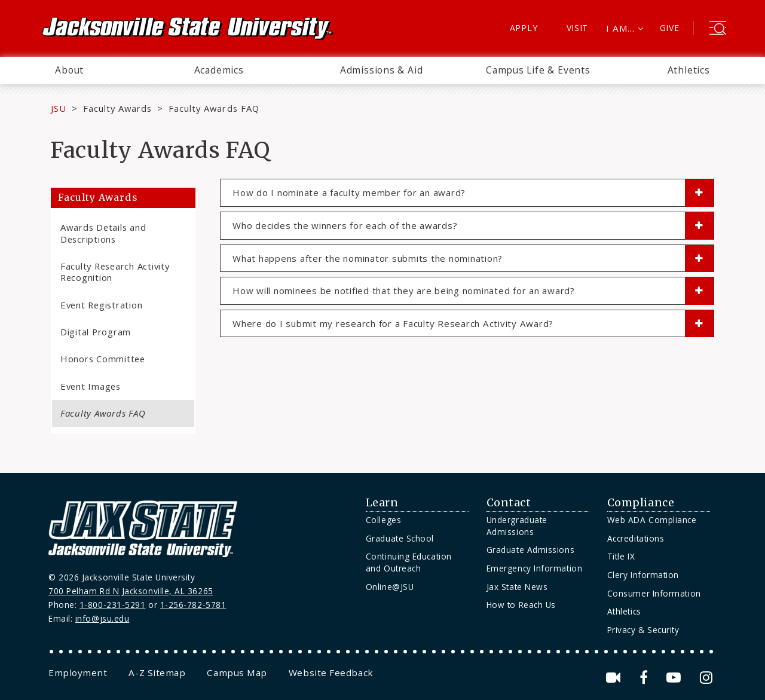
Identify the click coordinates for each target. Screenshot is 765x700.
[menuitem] (69, 71)
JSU (59, 108)
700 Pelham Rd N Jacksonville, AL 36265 (131, 591)
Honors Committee (103, 359)
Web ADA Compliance (652, 520)
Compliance (641, 503)
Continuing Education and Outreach (409, 562)
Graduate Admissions (530, 550)
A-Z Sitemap (157, 673)
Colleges (383, 520)
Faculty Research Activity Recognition (115, 272)
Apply (524, 28)
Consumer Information (654, 593)
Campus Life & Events (538, 70)
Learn (382, 503)
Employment (78, 673)
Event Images (91, 386)
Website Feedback (331, 673)
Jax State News (517, 587)
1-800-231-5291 (113, 605)
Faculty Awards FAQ (103, 413)
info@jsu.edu (102, 618)
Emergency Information (534, 568)
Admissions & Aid (382, 70)
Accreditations (636, 538)
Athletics (689, 70)
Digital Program (96, 332)
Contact (509, 503)
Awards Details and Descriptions (103, 233)
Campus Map (237, 673)
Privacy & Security (643, 630)
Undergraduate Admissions (517, 526)
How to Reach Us (521, 605)
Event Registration (101, 305)
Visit (578, 28)
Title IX (621, 556)
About (69, 70)
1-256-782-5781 (193, 605)
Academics (219, 70)
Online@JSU (390, 587)
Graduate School (400, 538)
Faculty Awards (117, 108)
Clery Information (643, 575)
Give (670, 28)
